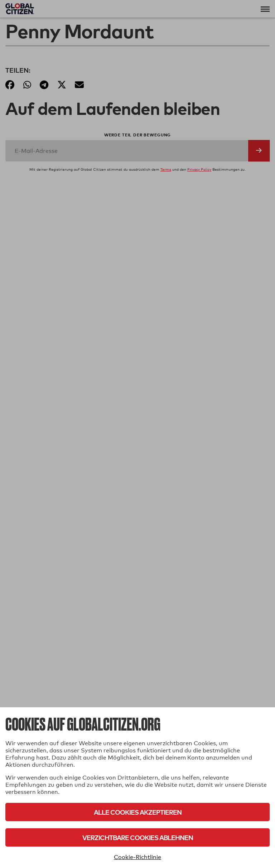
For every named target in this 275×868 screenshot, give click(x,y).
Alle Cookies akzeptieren (138, 812)
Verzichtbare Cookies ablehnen (138, 837)
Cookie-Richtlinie (137, 857)
